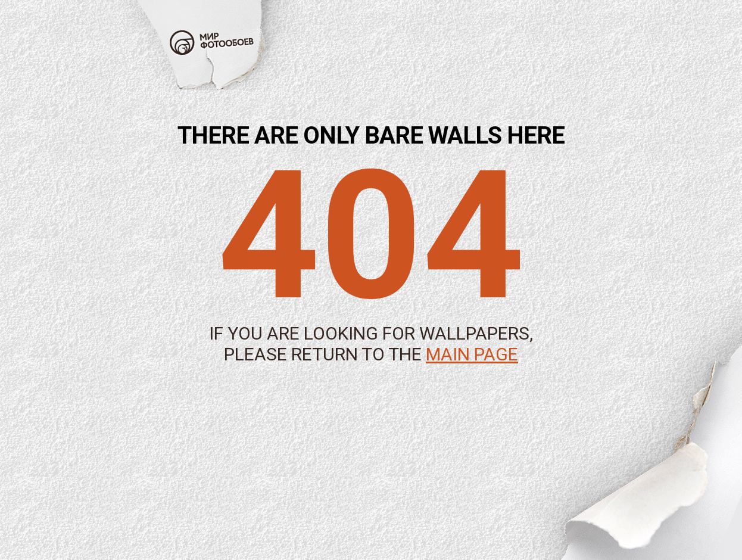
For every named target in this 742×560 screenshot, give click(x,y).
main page (472, 354)
